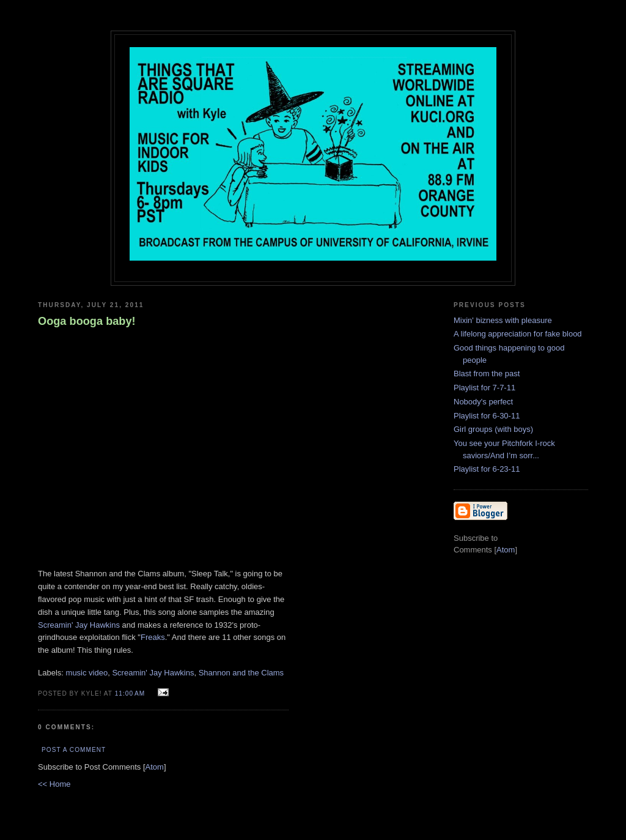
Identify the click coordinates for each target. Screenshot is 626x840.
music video (87, 673)
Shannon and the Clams (241, 673)
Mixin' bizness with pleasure (503, 320)
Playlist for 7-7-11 (484, 388)
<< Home (54, 784)
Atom (155, 767)
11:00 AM (131, 693)
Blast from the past (487, 374)
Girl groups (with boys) (493, 429)
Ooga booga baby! (87, 321)
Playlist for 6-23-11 (487, 469)
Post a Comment (74, 750)
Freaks (153, 637)
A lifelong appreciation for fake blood (518, 334)
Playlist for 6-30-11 (487, 416)
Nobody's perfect (483, 402)
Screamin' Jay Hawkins (79, 625)
